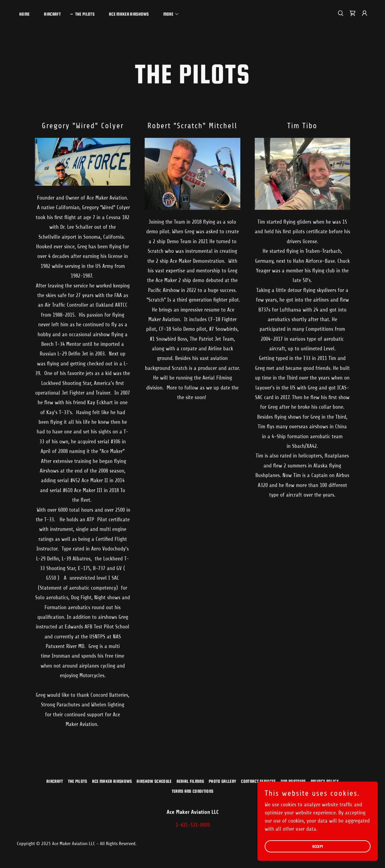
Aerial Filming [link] (190, 781)
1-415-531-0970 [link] (193, 825)
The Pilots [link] (85, 14)
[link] (353, 13)
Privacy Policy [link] (325, 781)
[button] (169, 14)
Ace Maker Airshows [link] (129, 14)
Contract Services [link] (258, 781)
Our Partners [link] (293, 781)
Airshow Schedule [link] (154, 781)
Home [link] (24, 14)
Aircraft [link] (52, 14)
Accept (318, 855)
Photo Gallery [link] (222, 781)
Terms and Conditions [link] (192, 791)
